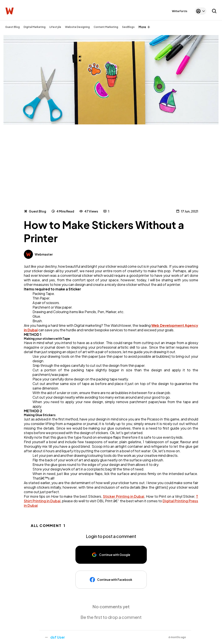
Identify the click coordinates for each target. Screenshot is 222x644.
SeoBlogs (128, 27)
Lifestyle (55, 27)
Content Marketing (106, 27)
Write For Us (180, 11)
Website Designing (77, 27)
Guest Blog (12, 27)
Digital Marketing (35, 27)
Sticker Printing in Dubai (124, 496)
